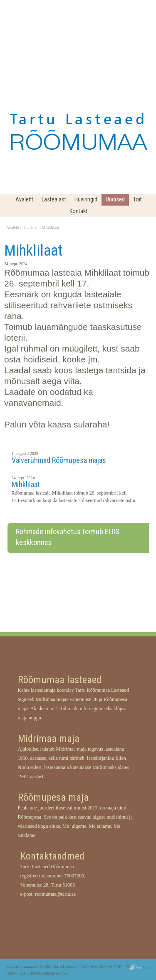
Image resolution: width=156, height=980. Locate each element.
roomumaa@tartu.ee (55, 894)
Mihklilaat (51, 228)
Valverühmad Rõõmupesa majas (59, 460)
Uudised (115, 199)
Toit (137, 199)
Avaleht (24, 199)
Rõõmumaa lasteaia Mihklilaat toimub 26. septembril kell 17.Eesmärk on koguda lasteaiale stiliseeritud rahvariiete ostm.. (75, 497)
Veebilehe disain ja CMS (102, 967)
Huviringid (86, 199)
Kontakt (78, 211)
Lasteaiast (54, 199)
